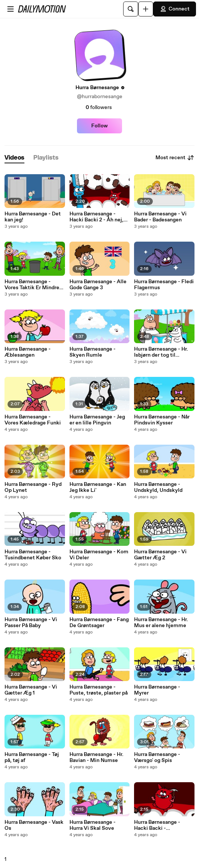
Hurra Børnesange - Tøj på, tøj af (32, 757)
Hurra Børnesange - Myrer (157, 690)
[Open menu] (11, 9)
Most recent (175, 158)
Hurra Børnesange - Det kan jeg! (33, 217)
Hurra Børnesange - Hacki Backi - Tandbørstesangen (157, 825)
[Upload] (146, 9)
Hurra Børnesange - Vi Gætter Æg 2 (160, 555)
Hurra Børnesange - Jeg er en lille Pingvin (97, 420)
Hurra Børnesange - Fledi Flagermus (164, 285)
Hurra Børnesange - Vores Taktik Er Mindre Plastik (32, 285)
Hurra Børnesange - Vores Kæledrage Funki (33, 420)
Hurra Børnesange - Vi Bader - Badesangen (160, 217)
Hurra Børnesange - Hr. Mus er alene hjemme (161, 623)
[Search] (131, 9)
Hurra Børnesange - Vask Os (34, 825)
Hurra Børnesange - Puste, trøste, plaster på (99, 690)
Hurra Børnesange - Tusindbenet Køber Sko (33, 555)
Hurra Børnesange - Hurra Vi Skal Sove (93, 825)
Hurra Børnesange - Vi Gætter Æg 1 (31, 690)
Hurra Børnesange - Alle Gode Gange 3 (98, 285)
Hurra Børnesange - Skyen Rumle (93, 352)
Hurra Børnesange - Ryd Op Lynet (33, 487)
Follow (100, 126)
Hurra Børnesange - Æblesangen (28, 352)
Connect (175, 9)
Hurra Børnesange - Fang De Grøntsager (99, 623)
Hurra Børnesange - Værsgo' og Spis (157, 757)
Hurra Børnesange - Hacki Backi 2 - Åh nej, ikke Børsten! (96, 217)
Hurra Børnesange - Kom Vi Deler (99, 555)
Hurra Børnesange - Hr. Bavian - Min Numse (96, 757)
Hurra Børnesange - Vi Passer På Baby (31, 623)
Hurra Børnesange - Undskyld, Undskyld (158, 487)
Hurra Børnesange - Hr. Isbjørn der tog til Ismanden (161, 352)
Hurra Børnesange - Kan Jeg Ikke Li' (98, 487)
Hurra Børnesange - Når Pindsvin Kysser (162, 420)
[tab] (14, 158)
